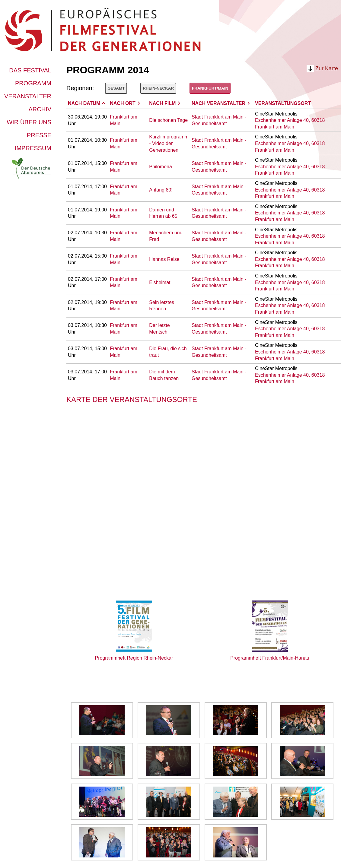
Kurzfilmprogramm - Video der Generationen (169, 143)
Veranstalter (28, 96)
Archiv (40, 109)
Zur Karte (327, 68)
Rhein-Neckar (158, 88)
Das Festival (30, 70)
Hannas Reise (164, 259)
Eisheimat (160, 282)
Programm (33, 83)
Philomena (161, 167)
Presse (39, 135)
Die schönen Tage (168, 120)
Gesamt (116, 88)
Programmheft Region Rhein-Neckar (134, 658)
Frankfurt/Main (210, 88)
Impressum (33, 148)
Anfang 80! (161, 190)
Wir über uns (29, 122)
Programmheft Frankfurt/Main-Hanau (270, 658)
